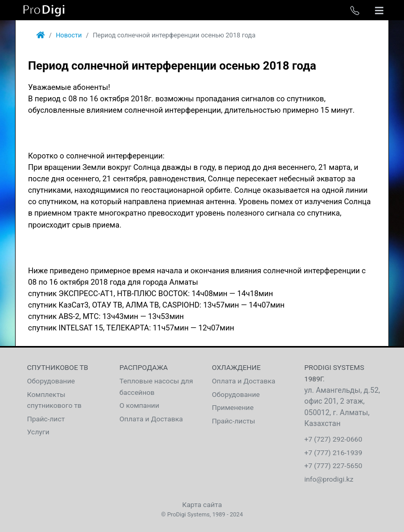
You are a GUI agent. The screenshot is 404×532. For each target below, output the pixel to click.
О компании (139, 405)
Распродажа (144, 367)
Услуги (38, 432)
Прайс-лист (46, 419)
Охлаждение (236, 367)
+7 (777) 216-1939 (333, 453)
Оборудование (51, 381)
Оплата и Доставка (151, 419)
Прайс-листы (233, 421)
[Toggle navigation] (379, 10)
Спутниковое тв (58, 367)
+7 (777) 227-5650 (333, 465)
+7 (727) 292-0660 (333, 439)
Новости (69, 35)
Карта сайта (202, 504)
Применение (233, 407)
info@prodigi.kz (329, 479)
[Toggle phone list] (355, 10)
